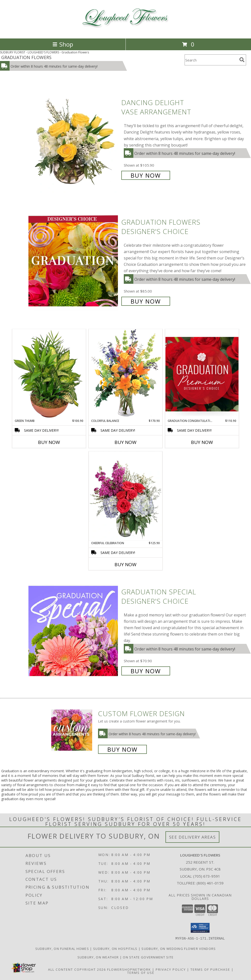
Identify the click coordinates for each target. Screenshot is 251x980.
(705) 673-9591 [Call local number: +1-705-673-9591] (207, 876)
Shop (63, 44)
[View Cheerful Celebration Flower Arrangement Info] (125, 496)
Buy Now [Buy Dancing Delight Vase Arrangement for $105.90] (146, 175)
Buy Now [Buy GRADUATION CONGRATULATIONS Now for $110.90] (202, 442)
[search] (242, 60)
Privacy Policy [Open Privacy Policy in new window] (171, 969)
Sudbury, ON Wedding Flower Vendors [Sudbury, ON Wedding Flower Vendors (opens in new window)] (179, 948)
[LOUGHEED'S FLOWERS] (126, 31)
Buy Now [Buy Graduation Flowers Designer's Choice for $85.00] (146, 301)
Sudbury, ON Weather (98, 957)
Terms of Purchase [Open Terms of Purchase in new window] (210, 969)
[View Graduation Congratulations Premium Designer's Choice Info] (202, 374)
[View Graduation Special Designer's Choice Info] (74, 631)
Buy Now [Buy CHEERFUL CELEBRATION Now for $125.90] (125, 564)
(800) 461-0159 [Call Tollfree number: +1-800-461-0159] (210, 883)
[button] (200, 928)
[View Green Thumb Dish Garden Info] (49, 374)
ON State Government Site (148, 957)
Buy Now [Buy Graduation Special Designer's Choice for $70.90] (146, 671)
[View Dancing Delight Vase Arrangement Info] (74, 138)
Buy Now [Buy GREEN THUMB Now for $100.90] (49, 442)
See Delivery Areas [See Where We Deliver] (193, 837)
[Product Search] (211, 60)
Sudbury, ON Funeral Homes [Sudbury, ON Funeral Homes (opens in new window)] (62, 948)
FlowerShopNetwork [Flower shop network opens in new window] (129, 969)
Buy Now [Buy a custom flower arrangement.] (122, 749)
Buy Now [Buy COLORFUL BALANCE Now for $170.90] (125, 442)
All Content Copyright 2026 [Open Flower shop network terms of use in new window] (77, 969)
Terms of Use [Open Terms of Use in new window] (141, 972)
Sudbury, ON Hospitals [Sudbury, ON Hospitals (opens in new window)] (115, 948)
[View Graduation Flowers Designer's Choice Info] (74, 261)
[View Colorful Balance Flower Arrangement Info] (125, 374)
